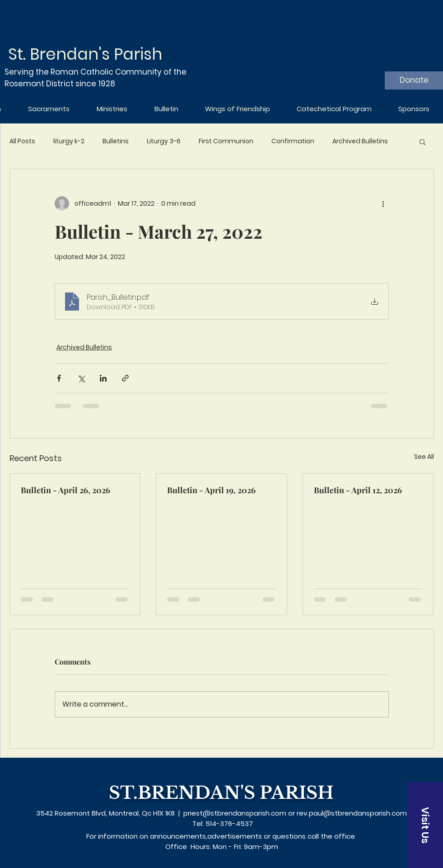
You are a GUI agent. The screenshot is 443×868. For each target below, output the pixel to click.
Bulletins (116, 141)
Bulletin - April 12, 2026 (358, 490)
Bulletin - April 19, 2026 (211, 490)
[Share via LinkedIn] (103, 378)
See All (424, 457)
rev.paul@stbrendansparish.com (352, 813)
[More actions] (383, 203)
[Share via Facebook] (59, 378)
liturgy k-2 (69, 141)
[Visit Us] (425, 825)
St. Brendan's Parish (85, 54)
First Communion (226, 141)
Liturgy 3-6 (164, 141)
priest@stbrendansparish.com (235, 813)
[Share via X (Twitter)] (81, 378)
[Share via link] (125, 378)
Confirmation (293, 141)
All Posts (22, 141)
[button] (422, 142)
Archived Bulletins (360, 141)
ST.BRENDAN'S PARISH (221, 793)
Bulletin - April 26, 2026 (65, 490)
